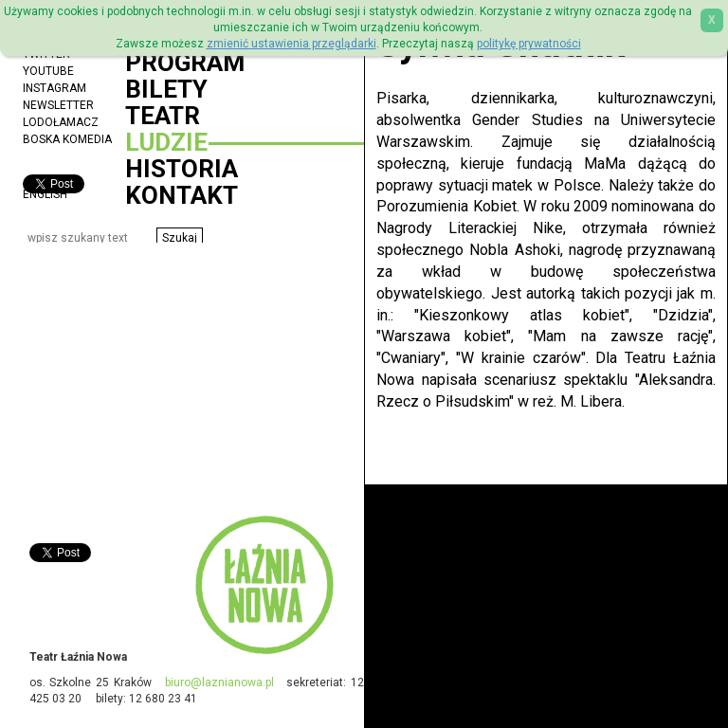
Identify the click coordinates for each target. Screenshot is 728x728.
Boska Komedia (67, 139)
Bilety (166, 89)
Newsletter (58, 105)
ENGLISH (45, 194)
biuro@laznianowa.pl (219, 682)
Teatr (163, 116)
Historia (182, 169)
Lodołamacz (61, 122)
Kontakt (182, 195)
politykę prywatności (529, 44)
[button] (180, 238)
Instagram (55, 88)
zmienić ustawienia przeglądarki (291, 44)
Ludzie (166, 142)
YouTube (48, 71)
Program (185, 63)
